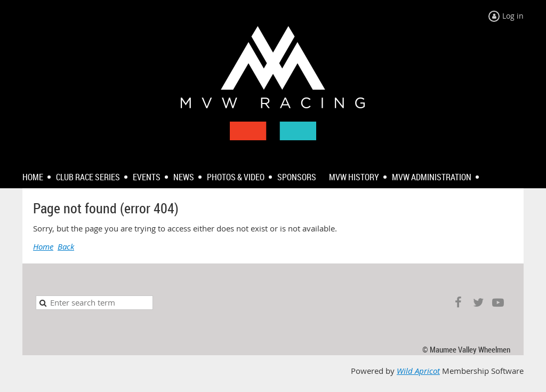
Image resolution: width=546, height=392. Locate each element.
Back (66, 247)
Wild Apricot (418, 371)
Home (43, 247)
